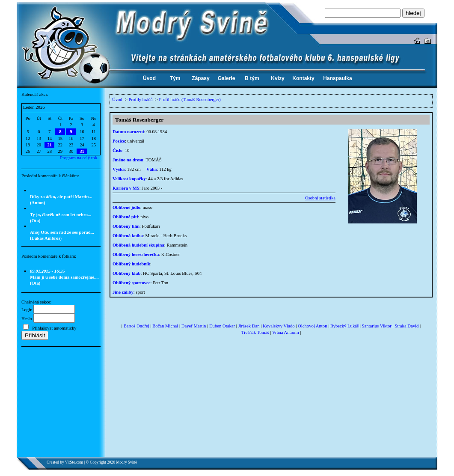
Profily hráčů (141, 100)
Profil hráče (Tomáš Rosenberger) (190, 100)
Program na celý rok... (80, 158)
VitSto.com (74, 462)
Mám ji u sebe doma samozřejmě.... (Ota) (64, 277)
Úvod (117, 100)
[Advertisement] (61, 405)
